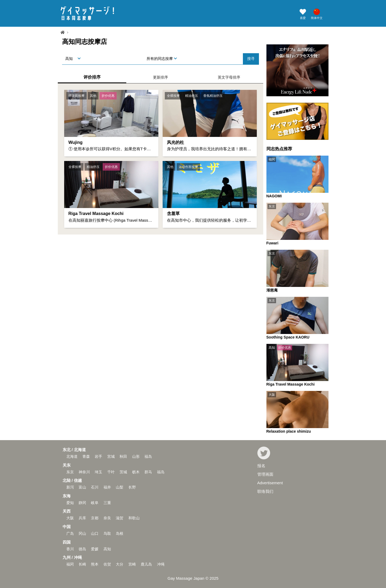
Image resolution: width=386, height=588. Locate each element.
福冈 (70, 564)
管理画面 (265, 474)
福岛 (148, 456)
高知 (107, 549)
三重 (107, 503)
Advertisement (270, 483)
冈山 (82, 533)
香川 (70, 549)
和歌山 (134, 518)
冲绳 (161, 564)
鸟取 (107, 533)
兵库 (82, 518)
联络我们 (265, 491)
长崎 (82, 564)
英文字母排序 (229, 77)
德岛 (82, 549)
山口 (95, 533)
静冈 (82, 503)
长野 (132, 487)
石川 (95, 487)
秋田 (123, 456)
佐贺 (107, 564)
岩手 (98, 456)
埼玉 (98, 472)
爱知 (70, 503)
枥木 (136, 472)
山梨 (120, 487)
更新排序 (160, 77)
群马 (148, 472)
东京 (70, 472)
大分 (120, 564)
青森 (86, 456)
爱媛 (95, 549)
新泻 (70, 487)
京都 (95, 518)
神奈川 (84, 472)
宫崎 (132, 564)
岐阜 (95, 503)
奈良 (107, 518)
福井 (107, 487)
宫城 (111, 456)
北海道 (72, 456)
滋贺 (120, 518)
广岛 (70, 533)
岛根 (120, 533)
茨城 (123, 472)
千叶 (111, 472)
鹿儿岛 (146, 564)
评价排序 (92, 77)
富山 (82, 487)
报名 (261, 466)
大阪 (70, 518)
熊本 (95, 564)
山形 (136, 456)
